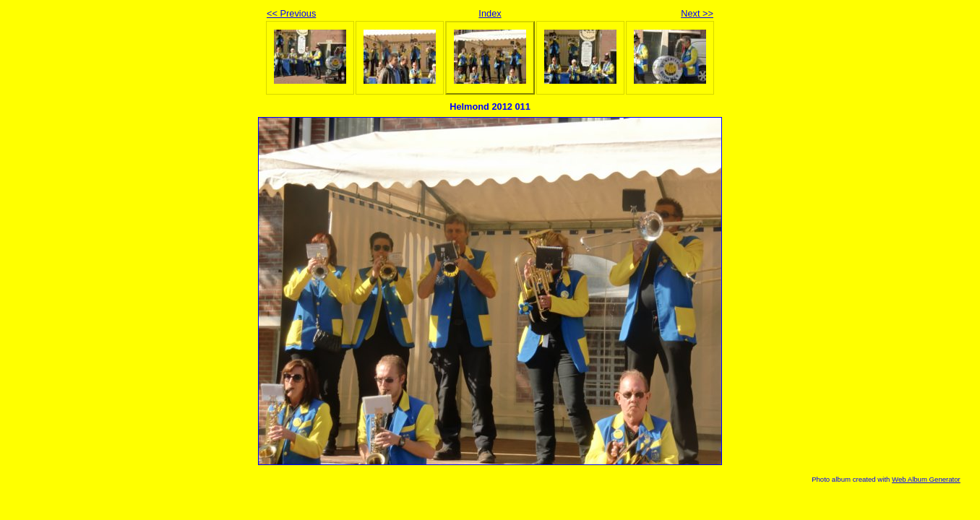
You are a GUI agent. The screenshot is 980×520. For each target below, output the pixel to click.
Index (490, 13)
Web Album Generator (926, 479)
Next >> (697, 13)
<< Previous (291, 13)
